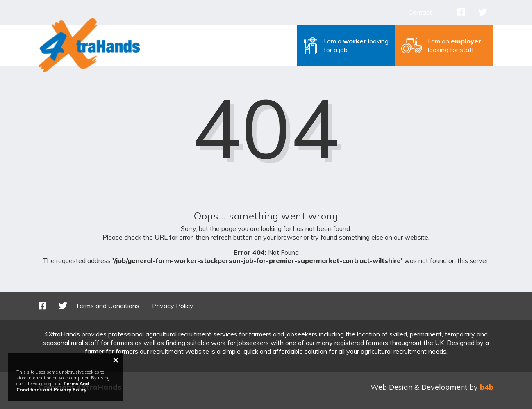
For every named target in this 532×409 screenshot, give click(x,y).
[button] (346, 46)
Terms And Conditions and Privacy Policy (53, 386)
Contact (420, 12)
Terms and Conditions (107, 306)
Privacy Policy (173, 306)
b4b (487, 387)
